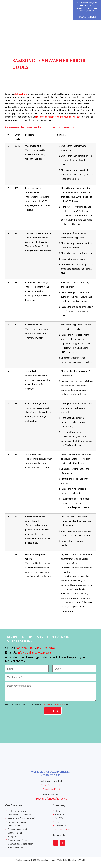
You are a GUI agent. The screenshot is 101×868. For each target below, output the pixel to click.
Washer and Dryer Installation (22, 824)
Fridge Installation (17, 816)
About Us (60, 820)
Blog (57, 827)
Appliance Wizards (24, 865)
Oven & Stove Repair (18, 834)
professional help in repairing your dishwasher (57, 122)
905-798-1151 (87, 6)
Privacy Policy (46, 709)
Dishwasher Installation (19, 820)
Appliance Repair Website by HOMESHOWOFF (63, 865)
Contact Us (61, 831)
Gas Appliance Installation (20, 849)
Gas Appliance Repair (18, 845)
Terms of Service (60, 709)
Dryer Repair (14, 831)
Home (58, 816)
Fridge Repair (14, 842)
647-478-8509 (46, 653)
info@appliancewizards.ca (34, 658)
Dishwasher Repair (17, 827)
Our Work (60, 824)
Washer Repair (15, 838)
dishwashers (21, 99)
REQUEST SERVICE (87, 17)
